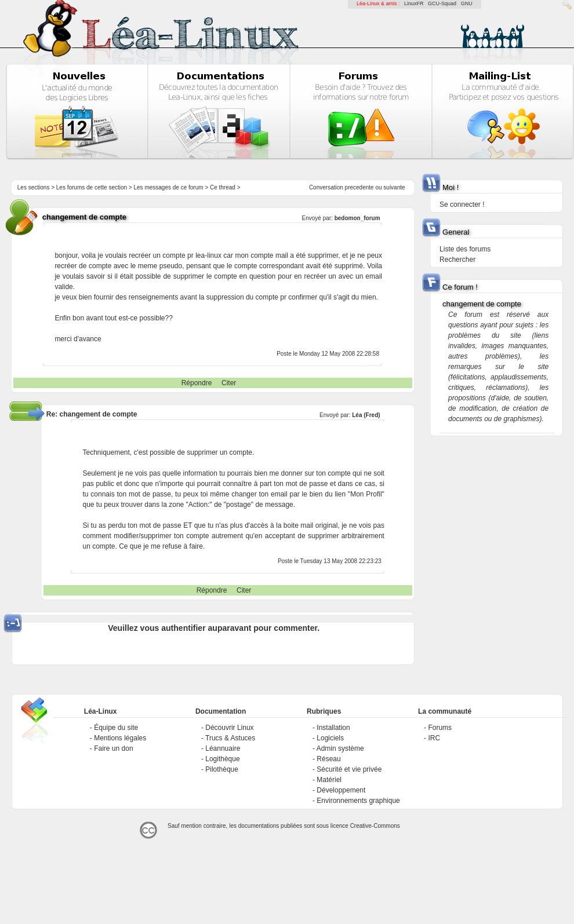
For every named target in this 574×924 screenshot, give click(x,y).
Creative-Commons (375, 826)
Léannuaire (223, 748)
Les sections (34, 187)
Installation (333, 728)
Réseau (328, 759)
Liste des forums (465, 249)
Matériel (329, 780)
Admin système (340, 748)
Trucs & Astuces (230, 738)
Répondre (197, 383)
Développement (341, 790)
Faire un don (113, 748)
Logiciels (330, 738)
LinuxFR (414, 3)
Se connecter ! (462, 204)
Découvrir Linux (229, 728)
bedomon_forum (357, 218)
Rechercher (457, 260)
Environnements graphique (358, 801)
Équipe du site (116, 728)
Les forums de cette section (92, 187)
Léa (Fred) (366, 415)
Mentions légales (120, 738)
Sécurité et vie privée (349, 769)
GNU (467, 3)
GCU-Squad (442, 3)
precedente (359, 187)
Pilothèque (222, 769)
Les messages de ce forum (169, 187)
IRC (434, 738)
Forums (440, 728)
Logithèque (222, 759)
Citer (229, 383)
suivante (394, 187)
